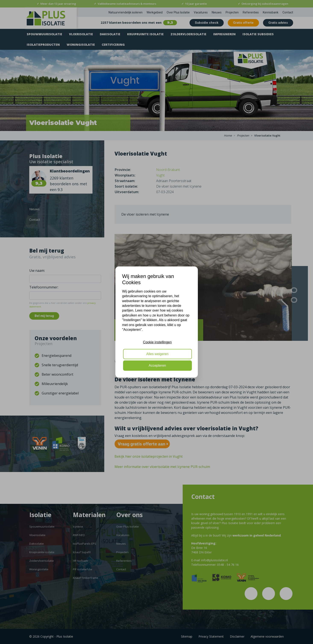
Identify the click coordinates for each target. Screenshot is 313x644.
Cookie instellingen (157, 342)
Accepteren (157, 365)
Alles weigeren (157, 354)
